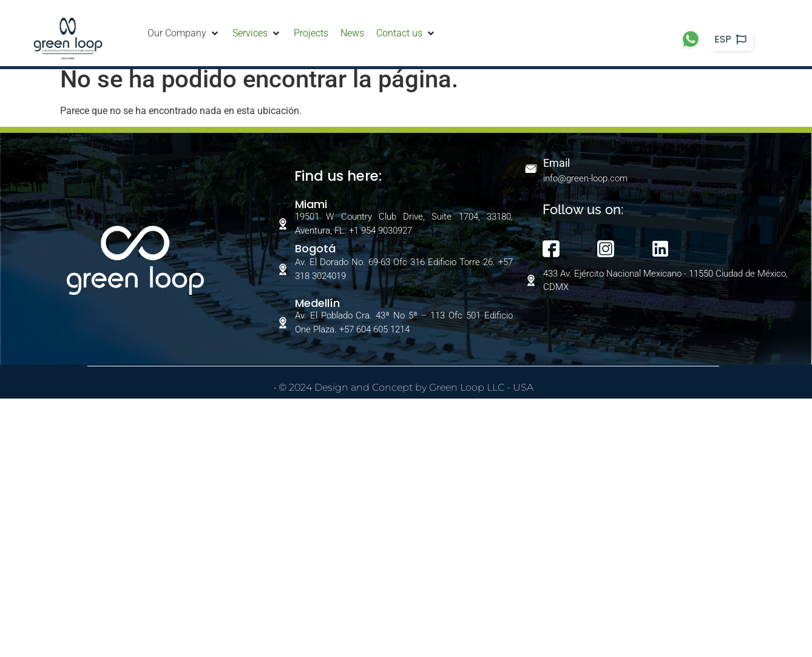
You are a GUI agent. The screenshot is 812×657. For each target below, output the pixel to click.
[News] (352, 33)
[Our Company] (184, 33)
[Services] (257, 33)
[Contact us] (406, 33)
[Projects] (311, 33)
